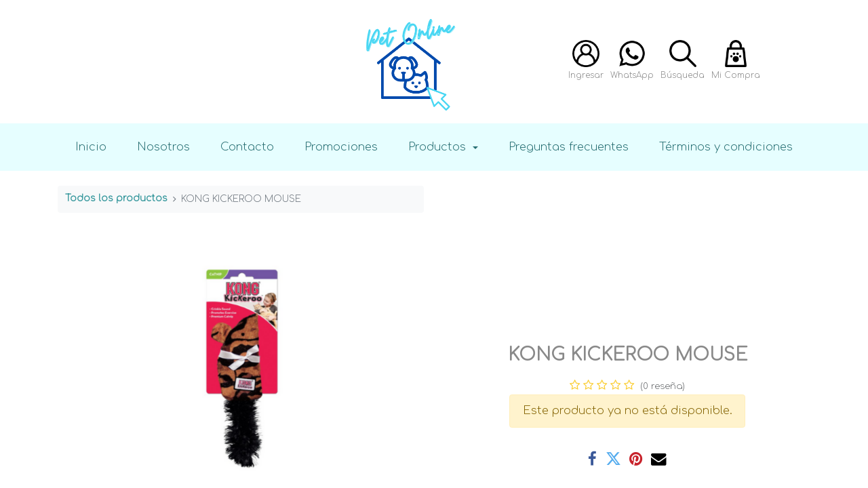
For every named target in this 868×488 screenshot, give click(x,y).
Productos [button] (439, 147)
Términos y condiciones (726, 147)
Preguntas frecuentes (569, 147)
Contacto (247, 147)
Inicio (91, 147)
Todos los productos (116, 198)
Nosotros (163, 147)
